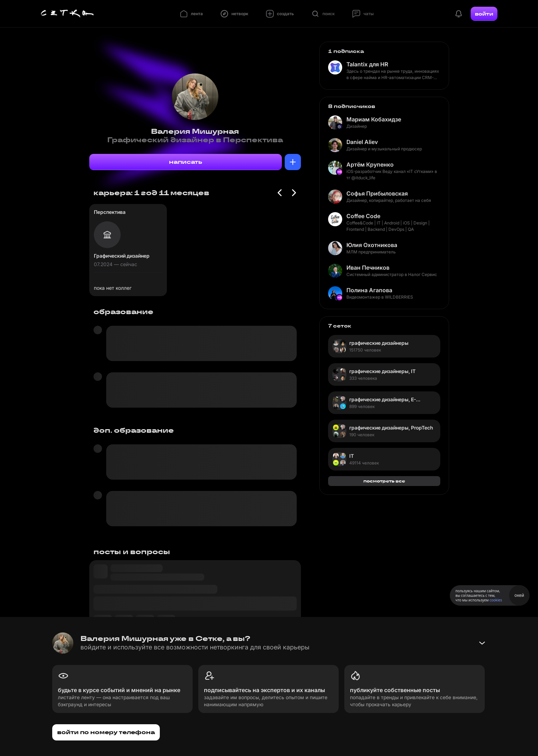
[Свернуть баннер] (482, 643)
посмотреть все (384, 481)
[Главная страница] (67, 14)
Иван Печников (368, 268)
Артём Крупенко (370, 164)
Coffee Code (363, 216)
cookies (496, 600)
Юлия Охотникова (372, 245)
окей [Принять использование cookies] (519, 595)
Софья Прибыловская (377, 193)
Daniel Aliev (362, 142)
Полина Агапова (369, 290)
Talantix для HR (367, 64)
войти (484, 14)
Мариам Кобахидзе (374, 119)
